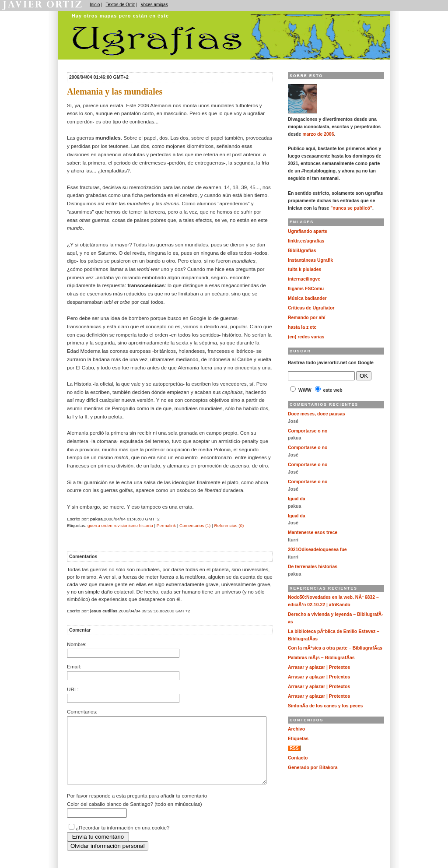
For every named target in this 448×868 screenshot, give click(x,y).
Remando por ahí (307, 318)
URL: (73, 689)
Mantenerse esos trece (313, 532)
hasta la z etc (302, 327)
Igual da (297, 499)
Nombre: (77, 644)
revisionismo (126, 525)
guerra (94, 525)
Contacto (298, 758)
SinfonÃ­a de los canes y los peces (325, 706)
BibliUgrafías (302, 251)
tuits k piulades (304, 269)
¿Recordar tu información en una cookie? (122, 841)
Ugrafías (194, 14)
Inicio (95, 5)
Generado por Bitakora (313, 768)
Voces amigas (154, 5)
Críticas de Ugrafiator (311, 308)
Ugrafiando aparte (308, 231)
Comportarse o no (308, 431)
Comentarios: (82, 712)
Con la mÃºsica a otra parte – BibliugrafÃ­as (335, 648)
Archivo (296, 729)
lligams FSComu (306, 289)
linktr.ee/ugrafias (306, 241)
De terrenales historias (313, 567)
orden (107, 525)
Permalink (166, 525)
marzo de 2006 (318, 134)
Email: (74, 666)
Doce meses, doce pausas (317, 414)
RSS (294, 748)
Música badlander (307, 298)
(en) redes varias (306, 337)
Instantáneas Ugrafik (310, 260)
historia (146, 525)
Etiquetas (298, 739)
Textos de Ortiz (121, 5)
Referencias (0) (229, 525)
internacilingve (304, 279)
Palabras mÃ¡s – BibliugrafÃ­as (321, 658)
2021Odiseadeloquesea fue (317, 550)
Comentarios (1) (195, 525)
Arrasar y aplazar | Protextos (319, 667)
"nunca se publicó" (351, 208)
